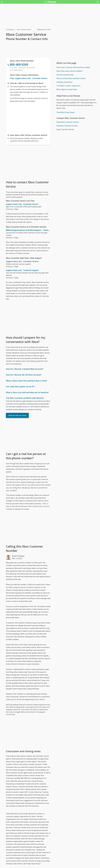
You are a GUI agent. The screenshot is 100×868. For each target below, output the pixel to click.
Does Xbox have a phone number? (70, 71)
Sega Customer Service (65, 129)
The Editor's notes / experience (68, 86)
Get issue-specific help (65, 75)
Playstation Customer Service (68, 122)
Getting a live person (64, 82)
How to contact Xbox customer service (71, 78)
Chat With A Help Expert (66, 112)
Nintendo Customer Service (67, 126)
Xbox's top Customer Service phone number (73, 67)
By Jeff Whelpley (18, 556)
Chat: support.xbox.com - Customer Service (29, 78)
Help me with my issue (17, 415)
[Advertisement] (28, 118)
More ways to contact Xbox (67, 89)
